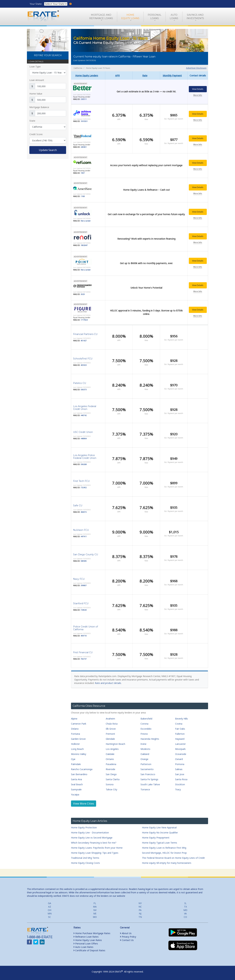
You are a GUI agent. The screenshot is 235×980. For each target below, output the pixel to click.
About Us (126, 933)
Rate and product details (108, 683)
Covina (179, 724)
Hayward (180, 739)
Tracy (178, 789)
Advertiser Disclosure (196, 68)
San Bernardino (79, 774)
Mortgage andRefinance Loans (101, 17)
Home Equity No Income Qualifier (160, 833)
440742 (84, 415)
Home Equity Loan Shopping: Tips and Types (95, 853)
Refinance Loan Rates (86, 937)
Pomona (180, 764)
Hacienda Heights (150, 739)
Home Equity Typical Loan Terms (160, 843)
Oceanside (181, 754)
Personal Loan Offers (86, 944)
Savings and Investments (195, 17)
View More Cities (84, 804)
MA (95, 907)
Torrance (145, 789)
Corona (144, 724)
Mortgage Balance (39, 107)
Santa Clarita (113, 779)
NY (140, 903)
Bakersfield (146, 719)
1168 (83, 197)
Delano (75, 729)
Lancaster (180, 744)
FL (95, 903)
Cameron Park (79, 724)
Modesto (145, 749)
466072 (84, 512)
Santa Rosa (181, 779)
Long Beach (77, 749)
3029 (83, 295)
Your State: (36, 4)
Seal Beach (77, 784)
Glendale (110, 739)
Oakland (145, 754)
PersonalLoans (155, 17)
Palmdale (76, 764)
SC (50, 917)
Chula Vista (112, 724)
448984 (84, 439)
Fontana (75, 734)
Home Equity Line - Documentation (90, 833)
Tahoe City (111, 789)
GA (50, 903)
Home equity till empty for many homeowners (167, 863)
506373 (84, 390)
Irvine (143, 744)
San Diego (111, 774)
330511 (84, 100)
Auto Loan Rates (83, 947)
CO (185, 917)
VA (185, 913)
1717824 (84, 320)
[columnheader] (88, 75)
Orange (144, 759)
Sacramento (147, 769)
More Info (198, 95)
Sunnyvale (76, 789)
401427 (84, 341)
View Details (198, 89)
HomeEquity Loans (130, 17)
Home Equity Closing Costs (85, 863)
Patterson (146, 764)
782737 (84, 659)
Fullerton (180, 734)
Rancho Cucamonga (82, 769)
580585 (84, 561)
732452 (84, 488)
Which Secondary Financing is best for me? (94, 843)
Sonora (110, 784)
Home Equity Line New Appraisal (159, 827)
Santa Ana (76, 779)
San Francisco (148, 774)
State (32, 121)
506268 (84, 464)
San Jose (180, 774)
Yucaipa (75, 794)
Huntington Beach (115, 744)
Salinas (179, 769)
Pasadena (111, 764)
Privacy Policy (128, 937)
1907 (83, 173)
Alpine (74, 719)
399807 (84, 585)
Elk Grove (111, 729)
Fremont (110, 734)
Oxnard (179, 759)
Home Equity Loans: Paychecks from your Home (97, 848)
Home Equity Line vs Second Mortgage (92, 838)
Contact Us (127, 940)
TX (185, 907)
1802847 (84, 246)
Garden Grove (78, 739)
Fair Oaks (180, 729)
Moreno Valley (79, 754)
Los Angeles (112, 749)
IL (185, 903)
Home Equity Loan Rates (88, 940)
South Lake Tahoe (150, 784)
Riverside (110, 769)
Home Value (36, 94)
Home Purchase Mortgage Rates (92, 933)
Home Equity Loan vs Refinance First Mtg (164, 848)
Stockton (180, 784)
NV (95, 910)
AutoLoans (174, 17)
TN (140, 917)
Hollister (75, 744)
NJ (140, 913)
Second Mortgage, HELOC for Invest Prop (164, 853)
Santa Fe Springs (149, 779)
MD (185, 910)
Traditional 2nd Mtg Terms (85, 858)
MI (95, 913)
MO (95, 917)
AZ (50, 907)
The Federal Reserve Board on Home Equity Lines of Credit (173, 858)
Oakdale (110, 754)
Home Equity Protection (84, 827)
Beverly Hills (181, 719)
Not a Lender (86, 221)
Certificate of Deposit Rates (89, 950)
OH (50, 910)
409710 (84, 636)
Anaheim (110, 719)
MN (50, 913)
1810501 (84, 122)
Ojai (73, 759)
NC (140, 907)
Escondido (146, 729)
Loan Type (35, 67)
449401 (84, 147)
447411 (84, 537)
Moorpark (180, 749)
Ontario (110, 759)
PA (140, 910)
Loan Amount (37, 80)
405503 (84, 365)
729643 (84, 610)
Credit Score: (36, 134)
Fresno (144, 734)
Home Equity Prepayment (156, 838)
